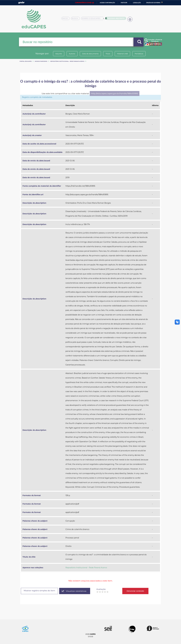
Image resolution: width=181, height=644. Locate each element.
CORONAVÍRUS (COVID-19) (85, 3)
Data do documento (90, 54)
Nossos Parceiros (41, 61)
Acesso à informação (107, 3)
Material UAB (123, 54)
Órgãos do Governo (153, 3)
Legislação (137, 3)
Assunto (57, 54)
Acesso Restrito (116, 19)
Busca (76, 19)
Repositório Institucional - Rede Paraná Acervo (67, 61)
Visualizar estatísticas (76, 591)
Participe (124, 3)
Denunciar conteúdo (137, 591)
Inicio (66, 19)
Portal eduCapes (26, 61)
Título (108, 54)
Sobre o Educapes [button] (94, 19)
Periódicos (141, 54)
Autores (71, 54)
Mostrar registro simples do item (40, 591)
